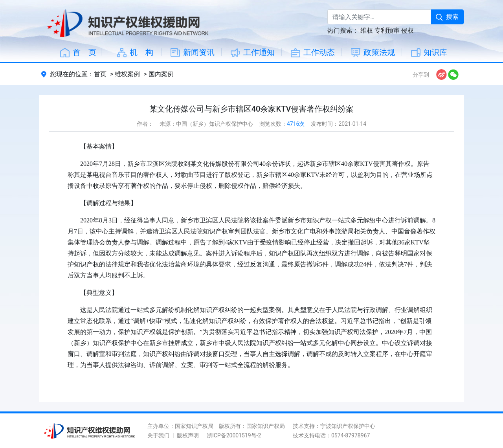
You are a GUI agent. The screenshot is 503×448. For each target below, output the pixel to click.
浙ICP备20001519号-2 (234, 435)
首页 (100, 74)
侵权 (408, 30)
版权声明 (188, 435)
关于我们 (158, 435)
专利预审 (387, 30)
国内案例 (161, 74)
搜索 (447, 17)
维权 (367, 30)
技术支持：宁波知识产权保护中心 (334, 426)
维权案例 (127, 74)
